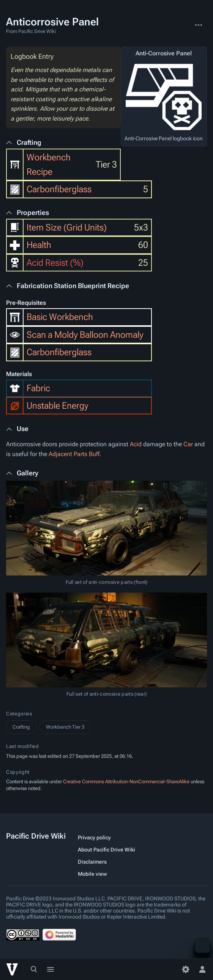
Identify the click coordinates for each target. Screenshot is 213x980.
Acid (136, 444)
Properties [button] (33, 212)
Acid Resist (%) (55, 263)
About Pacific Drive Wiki (106, 850)
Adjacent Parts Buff (74, 454)
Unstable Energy (58, 406)
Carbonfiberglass (59, 189)
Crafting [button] (29, 142)
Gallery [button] (28, 473)
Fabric (38, 388)
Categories (19, 714)
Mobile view (92, 874)
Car (188, 444)
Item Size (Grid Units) (67, 227)
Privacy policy (94, 837)
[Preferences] (186, 969)
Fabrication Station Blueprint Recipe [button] (73, 286)
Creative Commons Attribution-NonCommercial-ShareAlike (126, 782)
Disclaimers (92, 862)
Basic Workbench (60, 317)
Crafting (21, 727)
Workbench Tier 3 (65, 727)
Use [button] (23, 429)
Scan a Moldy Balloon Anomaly (85, 335)
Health (39, 245)
